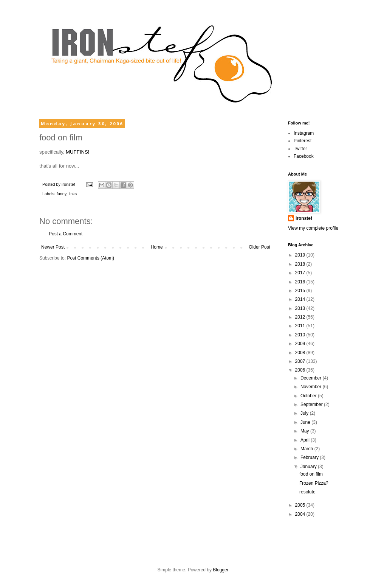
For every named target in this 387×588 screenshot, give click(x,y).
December (312, 378)
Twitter (300, 149)
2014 (301, 299)
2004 (301, 514)
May (305, 431)
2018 (301, 264)
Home (157, 247)
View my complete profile (313, 228)
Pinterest (303, 141)
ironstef (304, 218)
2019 (301, 255)
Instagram (304, 133)
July (305, 413)
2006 (301, 370)
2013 (301, 308)
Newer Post (53, 247)
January (309, 467)
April (306, 440)
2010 (301, 335)
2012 (301, 317)
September (312, 404)
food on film (311, 474)
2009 (301, 344)
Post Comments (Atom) (91, 258)
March (307, 449)
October (309, 396)
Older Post (259, 247)
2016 (301, 282)
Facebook (304, 156)
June (306, 422)
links (73, 194)
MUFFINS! (77, 152)
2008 (301, 353)
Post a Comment (66, 234)
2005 (301, 505)
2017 (301, 273)
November (312, 387)
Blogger (221, 570)
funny (62, 194)
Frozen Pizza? (314, 483)
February (310, 457)
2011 (301, 326)
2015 (301, 291)
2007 (301, 361)
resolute (307, 492)
